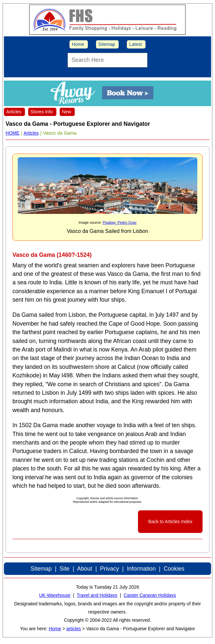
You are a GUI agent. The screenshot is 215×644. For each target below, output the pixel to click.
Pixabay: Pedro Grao (119, 222)
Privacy (109, 569)
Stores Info (42, 112)
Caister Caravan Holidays (150, 595)
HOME (12, 133)
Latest (135, 44)
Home (78, 44)
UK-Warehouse (55, 595)
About (85, 569)
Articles (14, 112)
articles (74, 629)
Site (65, 569)
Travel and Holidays (97, 595)
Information (141, 569)
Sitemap (107, 44)
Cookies (174, 569)
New (67, 112)
